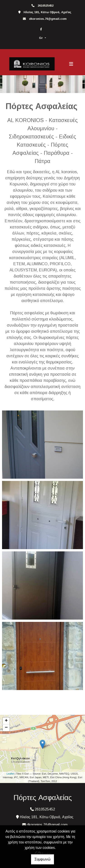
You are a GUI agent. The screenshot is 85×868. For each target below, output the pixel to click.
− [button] (6, 728)
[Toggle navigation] (71, 64)
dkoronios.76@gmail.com (48, 19)
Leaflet (10, 774)
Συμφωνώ (42, 859)
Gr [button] (41, 38)
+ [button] (6, 721)
